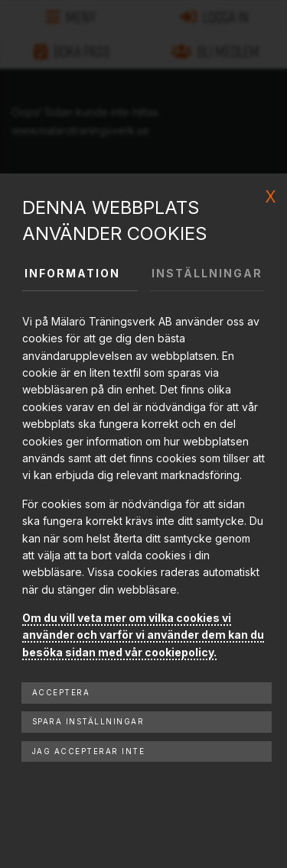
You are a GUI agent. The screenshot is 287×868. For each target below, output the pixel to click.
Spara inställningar (88, 722)
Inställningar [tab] (207, 273)
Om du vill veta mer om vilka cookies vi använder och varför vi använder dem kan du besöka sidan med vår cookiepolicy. (143, 635)
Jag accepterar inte (89, 751)
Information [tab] (72, 273)
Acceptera (61, 693)
